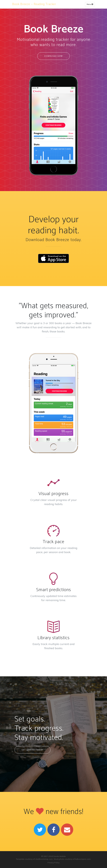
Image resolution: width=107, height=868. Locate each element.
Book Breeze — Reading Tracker (34, 4)
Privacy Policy (53, 863)
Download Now (53, 56)
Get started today (32, 750)
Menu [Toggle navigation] (90, 4)
